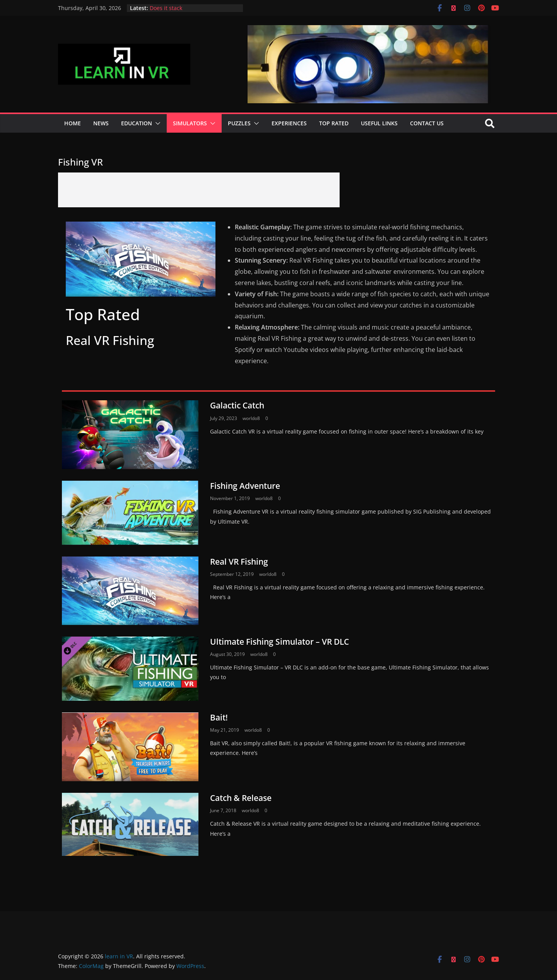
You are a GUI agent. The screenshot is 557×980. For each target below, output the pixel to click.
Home (73, 123)
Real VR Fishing (239, 562)
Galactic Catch (237, 405)
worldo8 (251, 418)
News (101, 123)
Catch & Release (241, 798)
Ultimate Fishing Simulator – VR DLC (279, 642)
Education (137, 123)
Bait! (219, 717)
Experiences (289, 123)
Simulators (190, 123)
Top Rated (334, 123)
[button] (156, 123)
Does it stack (166, 8)
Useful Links (379, 123)
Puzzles (239, 123)
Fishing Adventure (245, 486)
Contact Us (427, 123)
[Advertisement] (199, 190)
